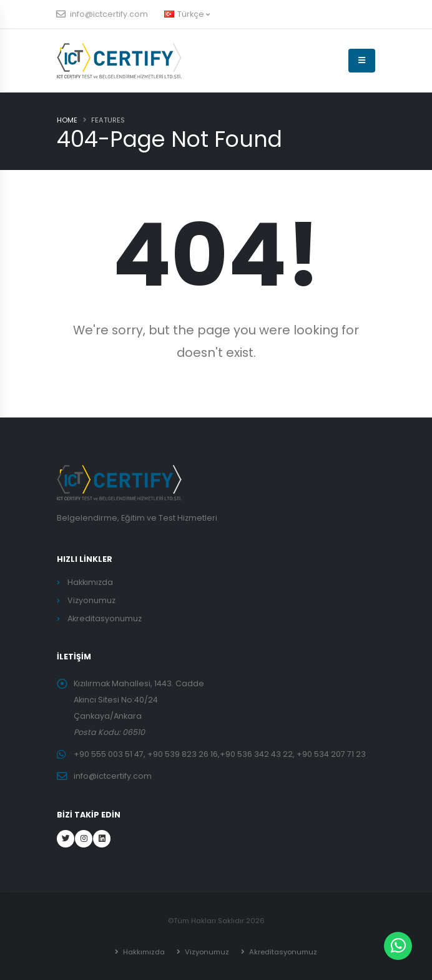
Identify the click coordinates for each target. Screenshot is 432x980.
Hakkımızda (90, 582)
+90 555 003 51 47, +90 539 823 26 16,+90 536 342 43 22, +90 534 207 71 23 (220, 754)
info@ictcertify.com (102, 14)
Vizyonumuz (91, 600)
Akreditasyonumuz (105, 618)
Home (67, 120)
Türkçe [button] (187, 14)
